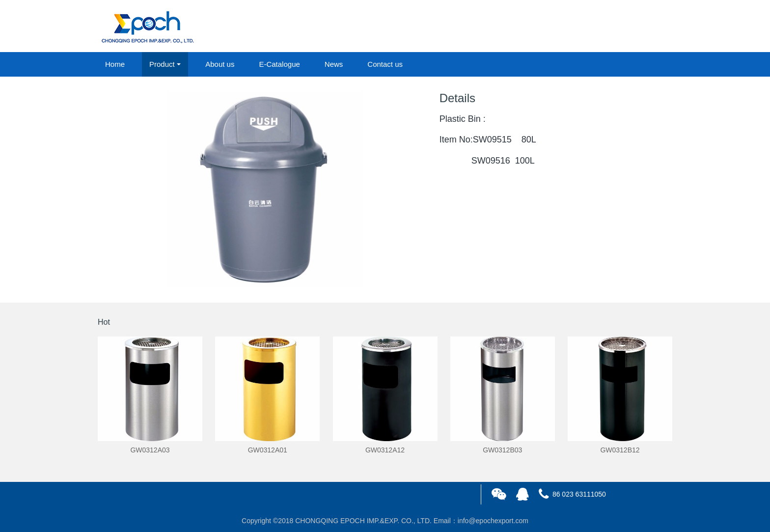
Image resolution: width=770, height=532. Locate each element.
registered (650, 27)
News (334, 64)
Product (162, 64)
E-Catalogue (279, 64)
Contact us (385, 64)
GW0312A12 (385, 450)
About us (220, 64)
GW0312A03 (150, 450)
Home (115, 64)
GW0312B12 (620, 450)
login (605, 27)
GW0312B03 (502, 450)
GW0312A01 (268, 450)
